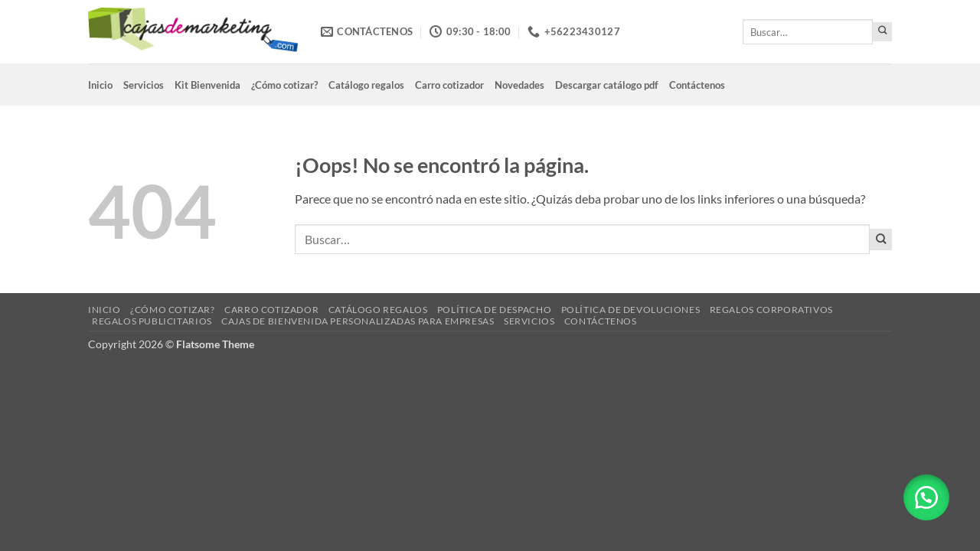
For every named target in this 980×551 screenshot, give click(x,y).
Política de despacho (494, 310)
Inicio (100, 85)
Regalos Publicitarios (152, 321)
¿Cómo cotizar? (284, 85)
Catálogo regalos (366, 85)
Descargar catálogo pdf (607, 85)
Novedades (519, 85)
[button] (926, 497)
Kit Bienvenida (207, 85)
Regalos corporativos (771, 310)
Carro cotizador (449, 85)
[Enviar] (882, 32)
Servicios (144, 85)
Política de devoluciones (631, 310)
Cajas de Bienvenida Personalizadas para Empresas (358, 321)
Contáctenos (697, 85)
